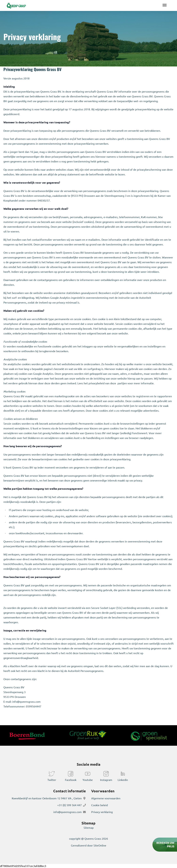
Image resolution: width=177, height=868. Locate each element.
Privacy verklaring (102, 812)
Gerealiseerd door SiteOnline (89, 845)
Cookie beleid (99, 805)
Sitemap (89, 828)
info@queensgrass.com (68, 812)
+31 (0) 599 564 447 (69, 805)
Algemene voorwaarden (106, 798)
